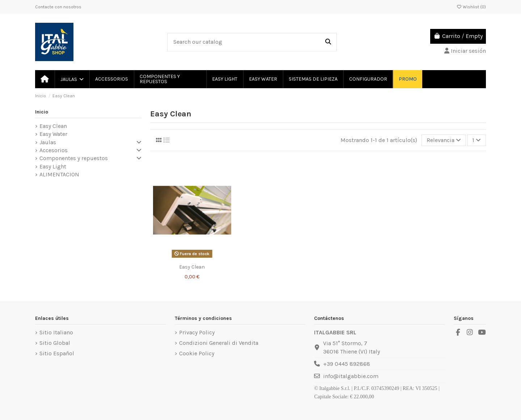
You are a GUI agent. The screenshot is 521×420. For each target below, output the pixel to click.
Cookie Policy (197, 353)
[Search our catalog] (328, 42)
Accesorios (54, 150)
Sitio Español (57, 353)
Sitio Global (55, 343)
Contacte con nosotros (58, 7)
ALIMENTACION (59, 174)
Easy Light (53, 166)
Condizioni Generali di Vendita (219, 343)
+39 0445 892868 (347, 364)
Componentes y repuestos (74, 158)
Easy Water (53, 134)
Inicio (42, 112)
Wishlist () (471, 7)
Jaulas (48, 142)
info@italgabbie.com (351, 376)
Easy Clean (53, 126)
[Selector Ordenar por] (444, 140)
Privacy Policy (197, 332)
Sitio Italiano (56, 332)
